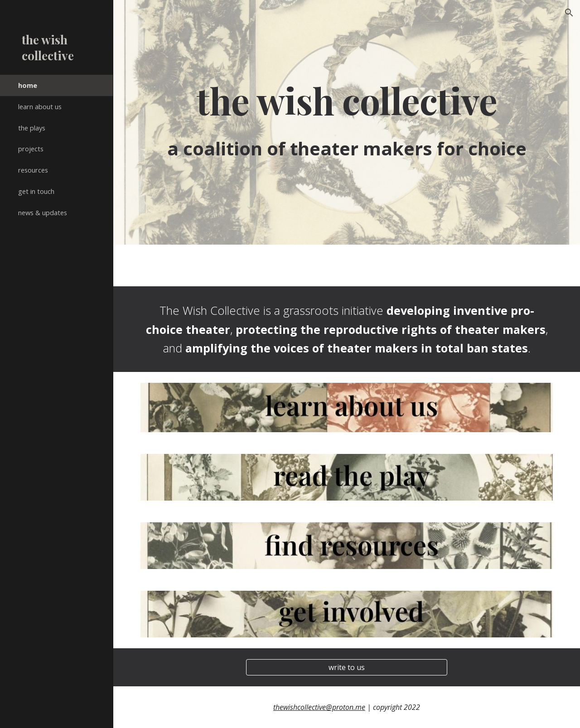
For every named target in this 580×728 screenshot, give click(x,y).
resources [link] (33, 170)
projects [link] (31, 149)
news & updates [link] (43, 212)
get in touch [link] (36, 191)
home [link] (28, 85)
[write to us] (347, 667)
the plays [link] (32, 128)
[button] (569, 13)
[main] (347, 100)
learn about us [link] (40, 106)
